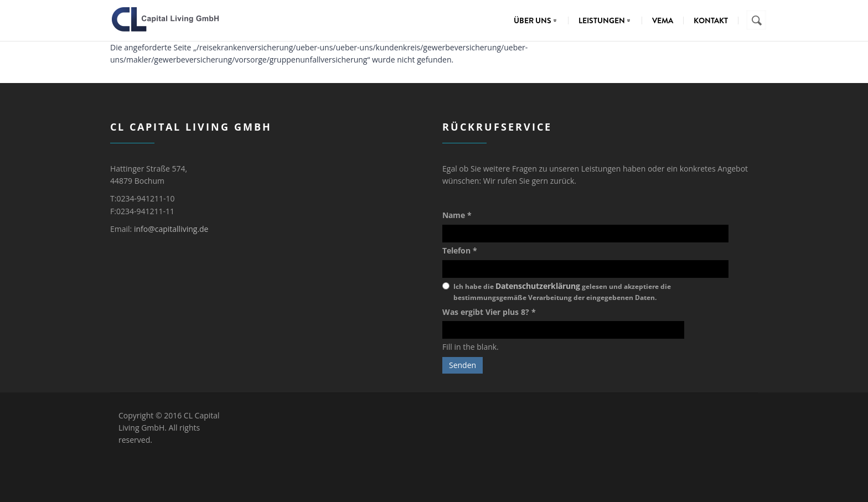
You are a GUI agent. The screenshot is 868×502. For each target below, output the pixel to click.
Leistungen (607, 20)
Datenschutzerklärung (538, 286)
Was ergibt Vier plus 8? (489, 312)
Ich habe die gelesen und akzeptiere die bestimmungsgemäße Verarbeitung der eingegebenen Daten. (562, 291)
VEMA (663, 20)
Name (457, 215)
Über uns (538, 20)
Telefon (460, 250)
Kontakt (711, 20)
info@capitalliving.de (171, 229)
